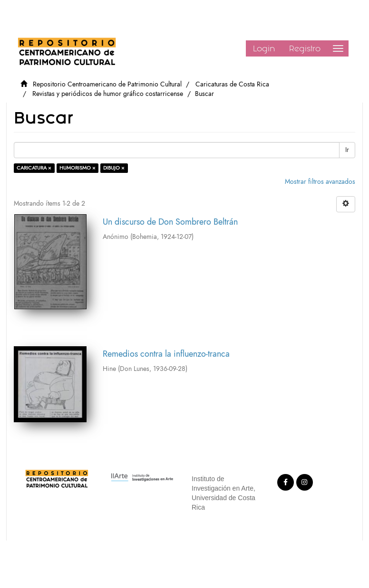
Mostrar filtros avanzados (320, 182)
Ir (347, 150)
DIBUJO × (114, 168)
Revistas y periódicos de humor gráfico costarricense (108, 94)
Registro (305, 48)
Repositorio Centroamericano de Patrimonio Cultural (107, 84)
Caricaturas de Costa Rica (232, 84)
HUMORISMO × (78, 168)
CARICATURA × (34, 168)
